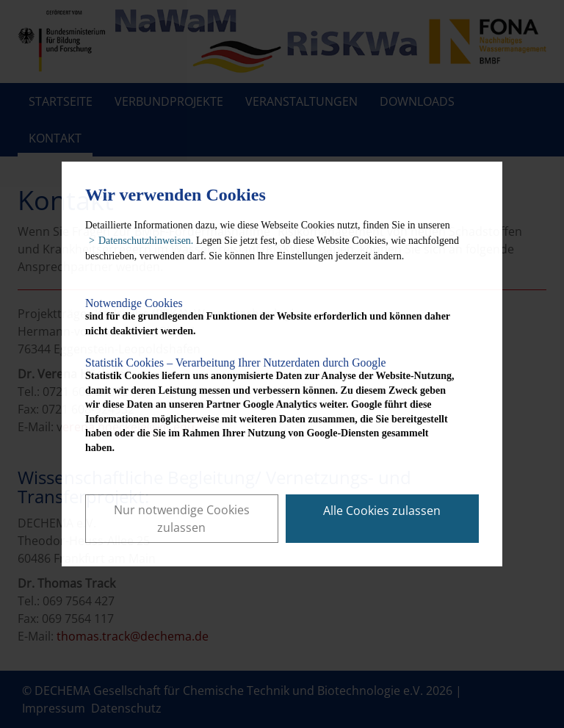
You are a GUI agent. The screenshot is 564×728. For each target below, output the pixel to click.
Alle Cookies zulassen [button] (382, 511)
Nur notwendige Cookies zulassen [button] (182, 519)
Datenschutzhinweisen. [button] (146, 241)
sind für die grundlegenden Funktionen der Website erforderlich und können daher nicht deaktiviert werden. (271, 317)
